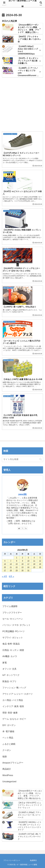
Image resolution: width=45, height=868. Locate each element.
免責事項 (33, 860)
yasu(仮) (22, 494)
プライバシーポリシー (12, 860)
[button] (41, 459)
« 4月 (4, 576)
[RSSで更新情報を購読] (26, 528)
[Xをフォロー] (23, 528)
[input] (22, 459)
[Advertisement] (22, 105)
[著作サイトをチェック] (19, 528)
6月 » (11, 576)
